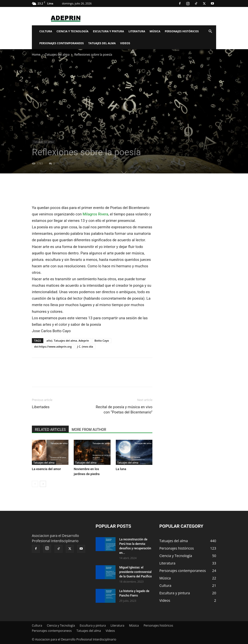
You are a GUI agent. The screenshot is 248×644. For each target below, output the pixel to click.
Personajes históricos (182, 31)
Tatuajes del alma (102, 43)
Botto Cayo (102, 341)
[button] (210, 31)
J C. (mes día (85, 346)
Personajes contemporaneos (62, 43)
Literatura (137, 31)
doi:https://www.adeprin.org (53, 346)
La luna (121, 469)
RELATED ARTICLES (50, 430)
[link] (95, 214)
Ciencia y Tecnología (72, 31)
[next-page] (43, 484)
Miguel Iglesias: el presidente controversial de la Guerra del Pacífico (135, 572)
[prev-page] (35, 484)
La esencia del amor (46, 469)
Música (155, 31)
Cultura (46, 31)
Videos (125, 43)
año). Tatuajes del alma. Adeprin (68, 341)
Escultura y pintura (108, 31)
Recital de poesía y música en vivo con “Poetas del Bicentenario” (124, 410)
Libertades (41, 407)
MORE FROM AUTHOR (89, 430)
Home (36, 55)
